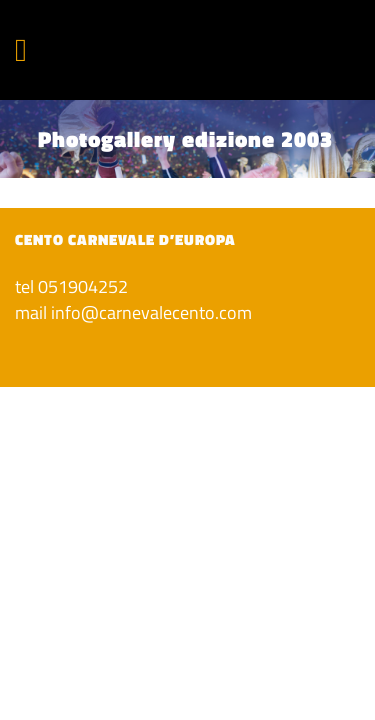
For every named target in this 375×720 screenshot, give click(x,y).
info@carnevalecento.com (151, 312)
